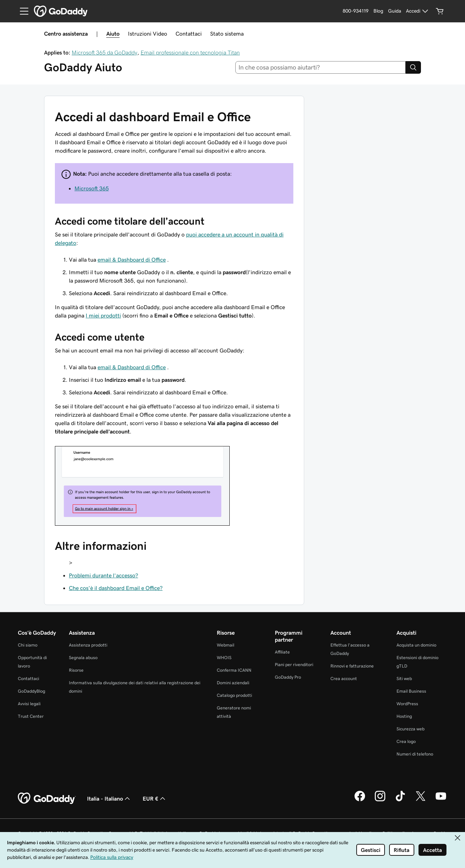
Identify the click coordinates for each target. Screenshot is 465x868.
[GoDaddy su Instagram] (380, 800)
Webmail (226, 645)
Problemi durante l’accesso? (103, 575)
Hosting (404, 716)
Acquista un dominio (416, 645)
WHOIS (224, 658)
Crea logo (406, 741)
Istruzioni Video (148, 34)
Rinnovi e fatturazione (352, 666)
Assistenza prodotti (88, 645)
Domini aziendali (233, 683)
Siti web (404, 679)
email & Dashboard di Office (132, 260)
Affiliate (282, 652)
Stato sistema (227, 34)
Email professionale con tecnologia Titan (190, 52)
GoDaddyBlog (31, 691)
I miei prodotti (103, 315)
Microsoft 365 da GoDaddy (105, 52)
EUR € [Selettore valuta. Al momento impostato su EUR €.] (155, 798)
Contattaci (189, 34)
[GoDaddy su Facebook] (360, 800)
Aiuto (113, 34)
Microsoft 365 (92, 188)
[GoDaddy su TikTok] (400, 800)
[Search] (413, 67)
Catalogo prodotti (234, 695)
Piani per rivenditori (294, 665)
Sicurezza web (410, 729)
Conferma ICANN (234, 670)
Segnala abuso (83, 658)
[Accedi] (418, 11)
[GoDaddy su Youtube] (441, 800)
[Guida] (395, 11)
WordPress (407, 704)
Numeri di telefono (415, 754)
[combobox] (321, 67)
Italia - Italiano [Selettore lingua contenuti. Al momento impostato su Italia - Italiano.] (109, 798)
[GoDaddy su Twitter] (421, 800)
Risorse (76, 670)
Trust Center (31, 716)
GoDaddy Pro (288, 677)
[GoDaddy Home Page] (47, 798)
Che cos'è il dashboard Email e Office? (116, 588)
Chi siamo (28, 645)
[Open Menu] (21, 11)
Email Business (411, 691)
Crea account (344, 679)
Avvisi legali (29, 704)
